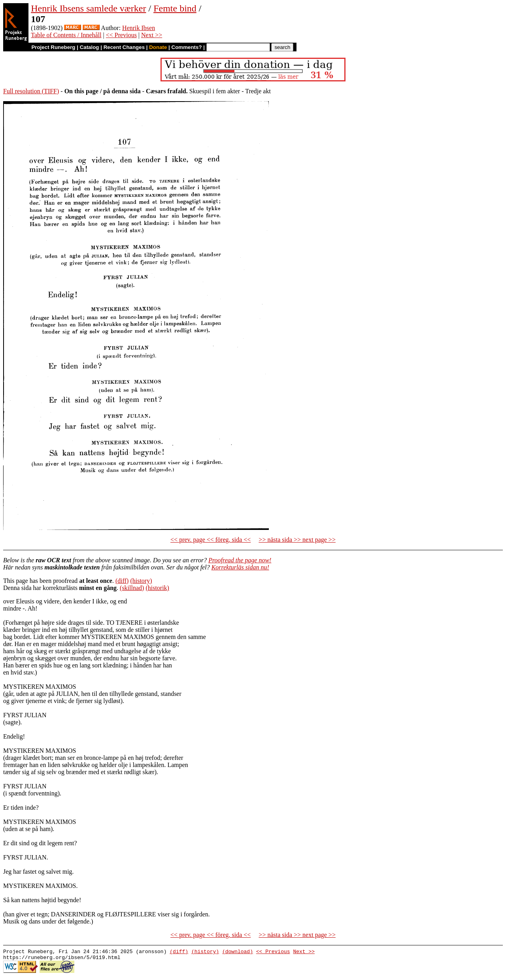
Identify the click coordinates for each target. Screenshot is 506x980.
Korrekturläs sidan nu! (240, 567)
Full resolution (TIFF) (31, 91)
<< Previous (121, 35)
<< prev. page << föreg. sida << (211, 540)
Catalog (90, 47)
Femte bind (175, 8)
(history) (141, 581)
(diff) (122, 581)
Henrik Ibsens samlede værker (88, 8)
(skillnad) (132, 588)
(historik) (157, 588)
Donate (158, 47)
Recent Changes (124, 47)
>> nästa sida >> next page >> (297, 540)
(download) (238, 952)
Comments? (187, 47)
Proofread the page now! (240, 560)
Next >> (152, 35)
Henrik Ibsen (139, 28)
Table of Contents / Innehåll (66, 35)
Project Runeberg (53, 47)
